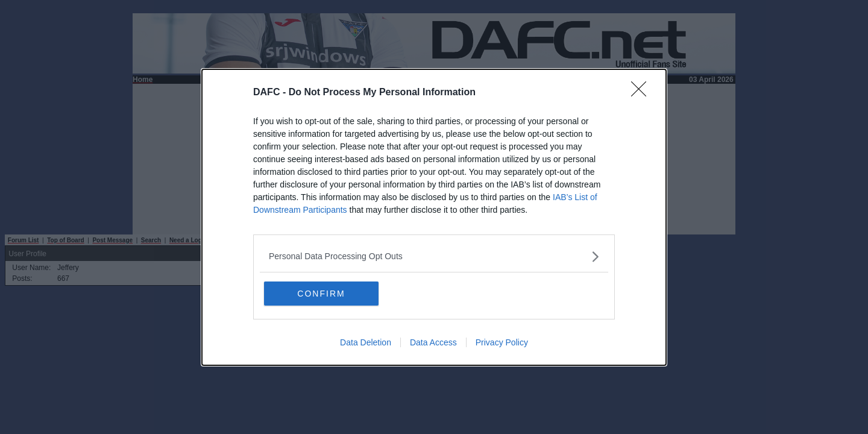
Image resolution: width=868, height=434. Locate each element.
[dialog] (434, 217)
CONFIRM (321, 294)
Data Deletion (366, 342)
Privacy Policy (502, 342)
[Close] (643, 93)
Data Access (433, 342)
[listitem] (434, 256)
